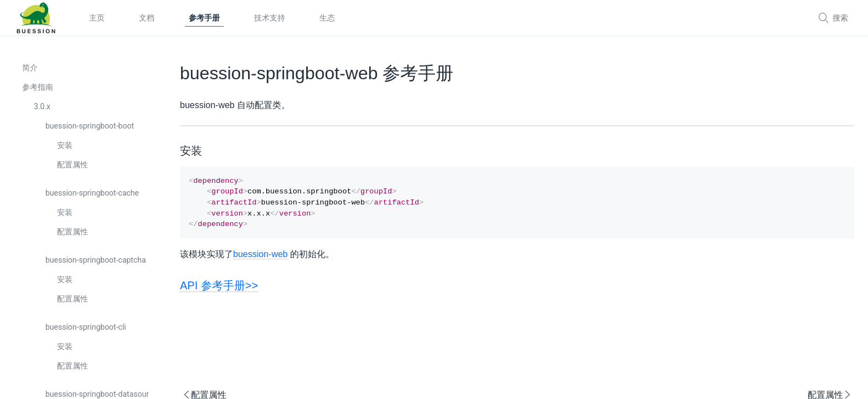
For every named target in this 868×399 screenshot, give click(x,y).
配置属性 (73, 165)
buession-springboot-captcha (96, 260)
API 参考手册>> (219, 291)
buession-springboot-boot (90, 126)
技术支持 (270, 18)
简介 (30, 68)
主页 (97, 18)
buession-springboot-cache (92, 193)
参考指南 (38, 87)
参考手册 (204, 18)
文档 (147, 18)
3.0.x (42, 106)
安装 (65, 145)
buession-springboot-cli (86, 327)
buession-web (260, 260)
